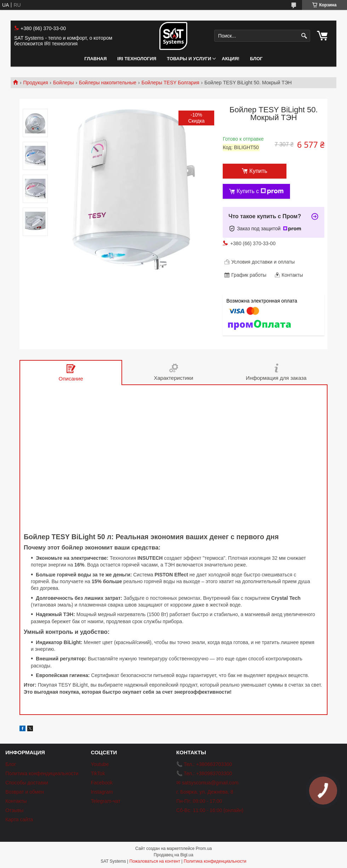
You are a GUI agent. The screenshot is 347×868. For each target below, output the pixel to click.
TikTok (98, 773)
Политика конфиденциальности (215, 861)
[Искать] (304, 36)
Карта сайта (19, 819)
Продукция (35, 83)
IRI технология (137, 59)
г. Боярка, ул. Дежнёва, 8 (205, 792)
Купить (258, 171)
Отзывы (14, 810)
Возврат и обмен (25, 792)
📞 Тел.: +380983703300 (204, 773)
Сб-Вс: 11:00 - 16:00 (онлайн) (210, 810)
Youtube (100, 764)
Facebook (101, 783)
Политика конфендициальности (42, 773)
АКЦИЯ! (231, 59)
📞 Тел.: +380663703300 (204, 764)
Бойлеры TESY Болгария (170, 83)
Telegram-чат (105, 801)
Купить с (260, 191)
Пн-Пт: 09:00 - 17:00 (199, 801)
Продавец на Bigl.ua (173, 855)
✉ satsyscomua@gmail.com (207, 783)
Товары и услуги (189, 59)
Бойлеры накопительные (108, 83)
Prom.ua (204, 849)
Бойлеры (64, 83)
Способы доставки (27, 783)
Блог (256, 59)
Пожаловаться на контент (155, 861)
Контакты (16, 801)
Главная (95, 59)
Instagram (102, 792)
